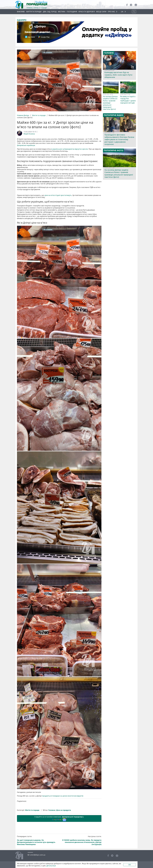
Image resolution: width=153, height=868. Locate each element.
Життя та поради (34, 12)
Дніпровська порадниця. (26, 145)
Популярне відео (113, 115)
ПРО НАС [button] (111, 12)
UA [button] (122, 12)
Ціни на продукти (63, 845)
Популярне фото (113, 150)
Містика (62, 12)
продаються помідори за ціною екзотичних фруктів (63, 830)
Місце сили (101, 12)
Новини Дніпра (23, 115)
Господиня (72, 12)
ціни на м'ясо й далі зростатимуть (58, 230)
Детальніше (51, 866)
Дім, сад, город (50, 12)
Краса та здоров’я (87, 12)
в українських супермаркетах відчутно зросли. (70, 149)
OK (130, 865)
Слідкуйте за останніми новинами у (59, 853)
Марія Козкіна (29, 134)
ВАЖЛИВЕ (21, 12)
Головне (52, 845)
